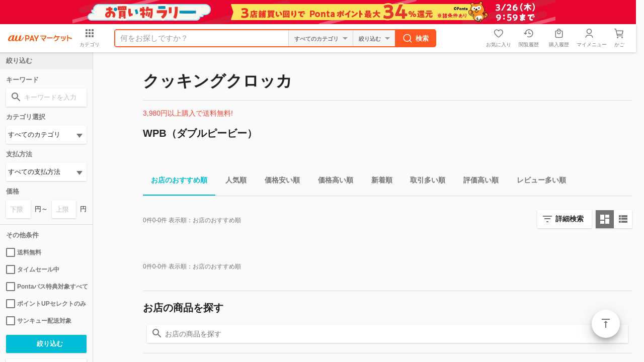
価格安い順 (278, 182)
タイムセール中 (33, 269)
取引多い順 (424, 182)
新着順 (378, 182)
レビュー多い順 (537, 182)
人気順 (232, 182)
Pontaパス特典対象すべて (46, 287)
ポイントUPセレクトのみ (46, 304)
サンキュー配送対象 (39, 321)
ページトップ (606, 324)
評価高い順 (477, 182)
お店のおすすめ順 (175, 182)
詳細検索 (570, 219)
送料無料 (24, 252)
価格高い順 (332, 182)
